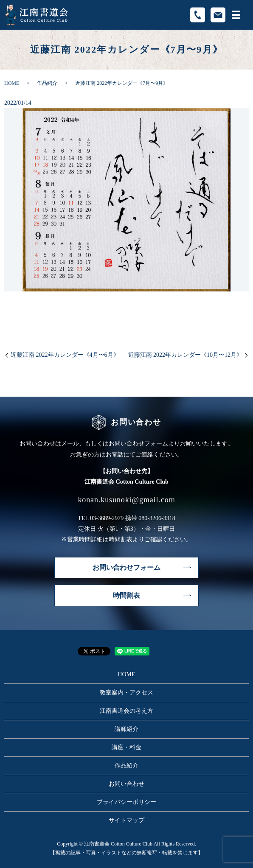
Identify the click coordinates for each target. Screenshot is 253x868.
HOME (12, 83)
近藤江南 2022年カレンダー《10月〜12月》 (186, 355)
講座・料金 (127, 747)
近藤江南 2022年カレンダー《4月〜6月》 (65, 355)
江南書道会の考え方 (127, 711)
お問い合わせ (127, 784)
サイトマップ (127, 820)
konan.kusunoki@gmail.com (126, 500)
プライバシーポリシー (127, 802)
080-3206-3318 (157, 518)
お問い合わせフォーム (127, 567)
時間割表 (127, 595)
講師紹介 (127, 729)
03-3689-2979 (107, 518)
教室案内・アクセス (127, 693)
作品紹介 (47, 83)
